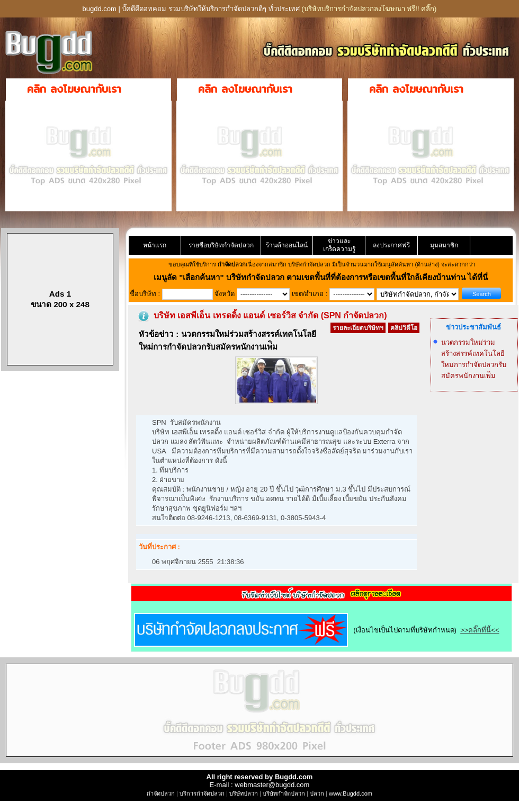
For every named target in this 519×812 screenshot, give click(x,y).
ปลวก (317, 793)
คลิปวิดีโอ (404, 328)
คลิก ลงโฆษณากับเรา (74, 89)
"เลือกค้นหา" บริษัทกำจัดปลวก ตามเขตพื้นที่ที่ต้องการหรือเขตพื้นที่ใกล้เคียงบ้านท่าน (323, 277)
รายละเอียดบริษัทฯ (358, 328)
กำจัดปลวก (161, 793)
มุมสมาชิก (444, 245)
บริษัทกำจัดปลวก (284, 793)
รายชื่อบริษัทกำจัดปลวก (221, 245)
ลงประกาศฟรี (391, 245)
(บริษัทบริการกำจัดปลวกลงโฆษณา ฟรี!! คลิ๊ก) (369, 9)
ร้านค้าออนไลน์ (287, 245)
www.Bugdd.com (351, 793)
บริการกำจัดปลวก (202, 793)
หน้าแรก (155, 245)
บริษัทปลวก (244, 793)
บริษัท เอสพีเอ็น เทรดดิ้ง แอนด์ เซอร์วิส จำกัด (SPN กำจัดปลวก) (270, 315)
